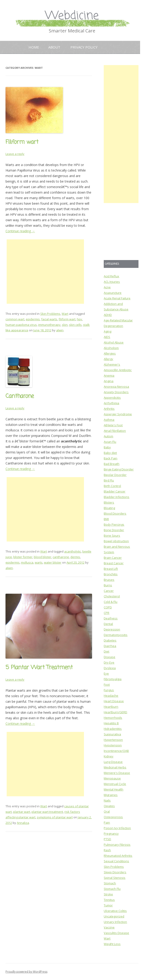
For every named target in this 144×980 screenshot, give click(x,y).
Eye (106, 673)
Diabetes (110, 640)
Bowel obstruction (116, 541)
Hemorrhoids (113, 718)
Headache (111, 696)
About (54, 47)
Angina (109, 381)
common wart (15, 319)
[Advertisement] (45, 272)
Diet (107, 651)
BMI (106, 519)
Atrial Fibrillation (115, 431)
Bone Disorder (114, 530)
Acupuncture (113, 293)
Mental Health (114, 789)
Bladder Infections (117, 497)
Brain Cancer (113, 558)
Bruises (109, 580)
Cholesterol (112, 596)
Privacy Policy (84, 47)
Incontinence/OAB (116, 751)
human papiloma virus (21, 325)
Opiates (109, 806)
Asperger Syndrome (118, 414)
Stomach (110, 883)
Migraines (111, 795)
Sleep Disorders (115, 872)
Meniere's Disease (117, 773)
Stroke (108, 894)
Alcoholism (111, 348)
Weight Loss (112, 944)
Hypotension (113, 745)
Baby (107, 447)
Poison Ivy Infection (117, 828)
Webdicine (72, 16)
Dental (108, 624)
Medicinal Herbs (115, 767)
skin (65, 325)
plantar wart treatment (47, 812)
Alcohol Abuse (114, 342)
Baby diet (110, 453)
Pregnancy (111, 834)
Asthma (109, 420)
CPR (107, 613)
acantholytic (73, 551)
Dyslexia (110, 668)
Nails (107, 800)
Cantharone (20, 396)
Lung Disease (113, 762)
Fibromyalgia (113, 679)
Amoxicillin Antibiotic (118, 370)
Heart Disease (114, 701)
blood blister (43, 557)
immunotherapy (49, 325)
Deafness (111, 618)
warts (39, 562)
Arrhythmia (111, 403)
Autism (108, 436)
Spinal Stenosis (115, 878)
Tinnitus (109, 900)
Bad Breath (112, 464)
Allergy (108, 359)
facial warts (49, 319)
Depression (112, 629)
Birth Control (112, 486)
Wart (65, 314)
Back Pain (111, 458)
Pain (107, 822)
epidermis (33, 319)
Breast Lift (111, 569)
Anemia (109, 375)
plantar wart (22, 812)
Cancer (109, 591)
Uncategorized (114, 916)
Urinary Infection (115, 922)
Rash (107, 850)
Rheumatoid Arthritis (118, 856)
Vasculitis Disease (116, 933)
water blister (53, 562)
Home (34, 47)
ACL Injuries (112, 282)
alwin (60, 330)
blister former (23, 557)
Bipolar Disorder (115, 475)
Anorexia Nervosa (116, 387)
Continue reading (20, 231)
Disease (109, 657)
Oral (107, 811)
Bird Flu (109, 480)
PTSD (107, 839)
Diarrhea (110, 646)
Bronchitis (111, 574)
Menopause (112, 778)
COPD (108, 607)
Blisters (109, 502)
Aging (108, 331)
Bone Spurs (112, 536)
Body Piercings (114, 524)
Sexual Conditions (116, 861)
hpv (79, 319)
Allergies (110, 353)
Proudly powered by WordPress (26, 972)
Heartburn (111, 707)
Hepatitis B (111, 723)
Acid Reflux (111, 276)
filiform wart (67, 319)
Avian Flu (110, 442)
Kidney (109, 756)
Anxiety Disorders (116, 392)
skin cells (75, 325)
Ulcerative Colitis (115, 911)
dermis (75, 557)
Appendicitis (112, 398)
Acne (107, 287)
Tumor (108, 905)
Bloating (109, 508)
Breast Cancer (114, 563)
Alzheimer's (112, 364)
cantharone (61, 557)
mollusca (27, 562)
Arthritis (109, 409)
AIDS (107, 337)
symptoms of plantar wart (55, 817)
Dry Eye (109, 662)
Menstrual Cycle (115, 784)
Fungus (109, 690)
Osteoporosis (113, 817)
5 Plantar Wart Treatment (39, 668)
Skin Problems (50, 314)
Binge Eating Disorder (119, 469)
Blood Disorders (115, 513)
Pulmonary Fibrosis (117, 845)
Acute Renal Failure (117, 298)
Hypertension (113, 740)
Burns (108, 585)
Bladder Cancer (115, 491)
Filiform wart (22, 142)
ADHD (108, 315)
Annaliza (23, 823)
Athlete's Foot (113, 425)
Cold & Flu (111, 602)
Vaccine (109, 927)
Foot (107, 685)
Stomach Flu (112, 889)
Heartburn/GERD (115, 712)
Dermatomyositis (116, 635)
